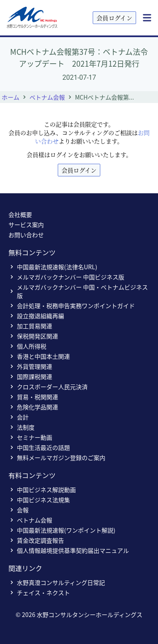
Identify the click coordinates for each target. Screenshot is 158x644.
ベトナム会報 (47, 97)
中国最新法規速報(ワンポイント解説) (62, 530)
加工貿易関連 (30, 326)
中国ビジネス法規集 (39, 500)
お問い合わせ (26, 235)
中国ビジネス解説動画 (42, 490)
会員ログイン (114, 18)
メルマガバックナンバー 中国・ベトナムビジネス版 (78, 291)
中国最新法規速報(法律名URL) (53, 267)
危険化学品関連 (33, 407)
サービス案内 (26, 225)
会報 (19, 510)
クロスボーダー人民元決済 (48, 387)
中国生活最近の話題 (39, 447)
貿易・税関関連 (33, 397)
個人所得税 (27, 346)
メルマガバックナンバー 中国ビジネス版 (66, 277)
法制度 (21, 427)
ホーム (11, 97)
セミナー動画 (30, 437)
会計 (19, 417)
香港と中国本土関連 (39, 356)
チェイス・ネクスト (39, 593)
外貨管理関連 (30, 366)
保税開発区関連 (33, 336)
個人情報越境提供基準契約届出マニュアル (69, 550)
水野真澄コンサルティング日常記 (57, 582)
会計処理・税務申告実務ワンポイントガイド (72, 306)
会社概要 (20, 214)
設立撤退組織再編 (36, 316)
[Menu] (147, 18)
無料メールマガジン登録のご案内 (57, 457)
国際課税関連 (30, 376)
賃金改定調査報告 (36, 540)
